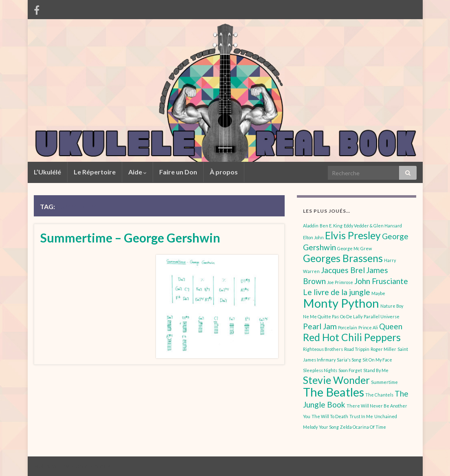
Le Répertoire (95, 172)
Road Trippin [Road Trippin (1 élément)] (357, 349)
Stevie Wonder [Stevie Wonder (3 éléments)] (336, 380)
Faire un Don (178, 172)
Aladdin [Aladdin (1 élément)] (311, 226)
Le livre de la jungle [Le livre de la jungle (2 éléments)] (337, 292)
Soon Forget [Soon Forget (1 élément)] (350, 370)
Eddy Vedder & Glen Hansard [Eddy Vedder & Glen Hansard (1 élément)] (373, 226)
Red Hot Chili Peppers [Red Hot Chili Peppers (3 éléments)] (352, 337)
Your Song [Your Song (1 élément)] (329, 427)
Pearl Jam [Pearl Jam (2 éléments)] (320, 326)
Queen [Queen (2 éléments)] (391, 326)
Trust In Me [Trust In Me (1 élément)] (361, 416)
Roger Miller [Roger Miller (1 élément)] (383, 349)
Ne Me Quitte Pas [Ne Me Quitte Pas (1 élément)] (321, 316)
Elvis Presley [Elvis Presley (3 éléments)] (353, 235)
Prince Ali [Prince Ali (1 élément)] (368, 327)
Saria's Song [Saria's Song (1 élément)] (349, 360)
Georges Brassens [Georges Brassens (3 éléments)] (343, 258)
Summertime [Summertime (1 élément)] (384, 382)
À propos (224, 172)
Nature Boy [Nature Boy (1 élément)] (392, 306)
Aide (137, 172)
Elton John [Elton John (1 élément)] (313, 237)
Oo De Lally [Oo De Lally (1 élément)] (351, 316)
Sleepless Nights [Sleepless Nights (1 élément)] (320, 370)
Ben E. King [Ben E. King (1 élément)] (331, 226)
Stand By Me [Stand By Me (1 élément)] (376, 370)
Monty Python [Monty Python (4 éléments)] (341, 303)
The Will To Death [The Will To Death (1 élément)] (330, 416)
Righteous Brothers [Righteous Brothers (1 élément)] (323, 349)
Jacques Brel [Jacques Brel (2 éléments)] (343, 270)
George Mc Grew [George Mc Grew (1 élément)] (355, 248)
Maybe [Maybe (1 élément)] (378, 293)
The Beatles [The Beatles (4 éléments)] (334, 392)
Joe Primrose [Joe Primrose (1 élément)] (340, 282)
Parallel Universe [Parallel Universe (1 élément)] (382, 316)
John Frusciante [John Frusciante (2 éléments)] (381, 281)
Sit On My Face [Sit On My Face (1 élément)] (377, 360)
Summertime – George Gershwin (130, 238)
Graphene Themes (90, 466)
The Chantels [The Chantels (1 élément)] (379, 395)
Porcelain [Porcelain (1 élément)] (348, 327)
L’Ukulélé (47, 172)
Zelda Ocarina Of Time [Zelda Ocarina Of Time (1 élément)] (363, 427)
